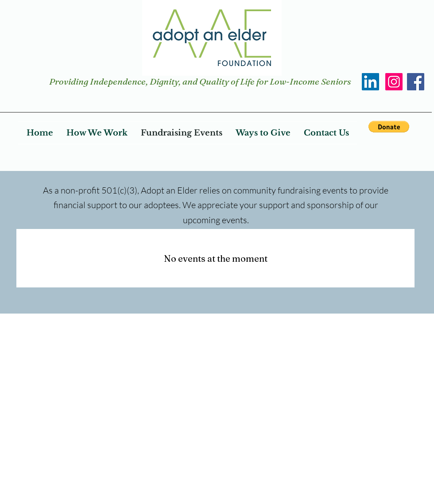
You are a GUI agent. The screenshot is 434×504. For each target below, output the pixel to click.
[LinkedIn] (370, 82)
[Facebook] (416, 82)
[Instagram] (394, 82)
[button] (389, 127)
